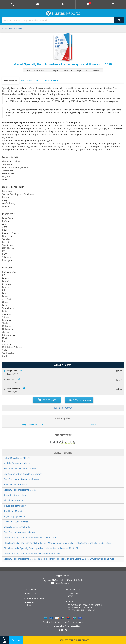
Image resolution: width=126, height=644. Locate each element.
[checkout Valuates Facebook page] (60, 631)
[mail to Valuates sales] (38, 4)
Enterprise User (14, 388)
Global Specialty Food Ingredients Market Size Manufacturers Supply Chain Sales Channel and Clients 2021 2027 (58, 543)
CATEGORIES (73, 593)
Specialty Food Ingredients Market (20, 490)
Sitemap (49, 626)
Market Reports (16, 29)
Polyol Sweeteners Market (16, 484)
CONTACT (31, 602)
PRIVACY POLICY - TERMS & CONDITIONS (85, 605)
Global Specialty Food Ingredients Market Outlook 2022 (30, 538)
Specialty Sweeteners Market (17, 527)
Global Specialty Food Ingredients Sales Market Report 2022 (32, 554)
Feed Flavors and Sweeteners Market (21, 479)
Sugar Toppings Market (15, 516)
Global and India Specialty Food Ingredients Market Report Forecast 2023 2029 (42, 548)
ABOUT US (31, 593)
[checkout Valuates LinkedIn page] (63, 631)
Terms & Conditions (73, 626)
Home (5, 29)
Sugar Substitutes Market (16, 495)
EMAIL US (93, 425)
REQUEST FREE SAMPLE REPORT (74, 640)
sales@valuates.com (65, 583)
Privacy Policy (59, 626)
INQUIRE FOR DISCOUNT (63, 408)
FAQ (29, 605)
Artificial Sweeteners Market (17, 463)
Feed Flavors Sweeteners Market (19, 532)
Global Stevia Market (14, 500)
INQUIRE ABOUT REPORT (33, 425)
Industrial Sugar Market (15, 506)
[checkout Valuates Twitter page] (66, 631)
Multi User (11, 379)
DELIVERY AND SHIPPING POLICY (82, 610)
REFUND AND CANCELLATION (80, 608)
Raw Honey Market (13, 511)
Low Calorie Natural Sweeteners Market (23, 474)
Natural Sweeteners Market (17, 458)
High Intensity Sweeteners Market (20, 468)
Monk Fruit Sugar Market (16, 522)
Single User (12, 371)
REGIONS (72, 596)
